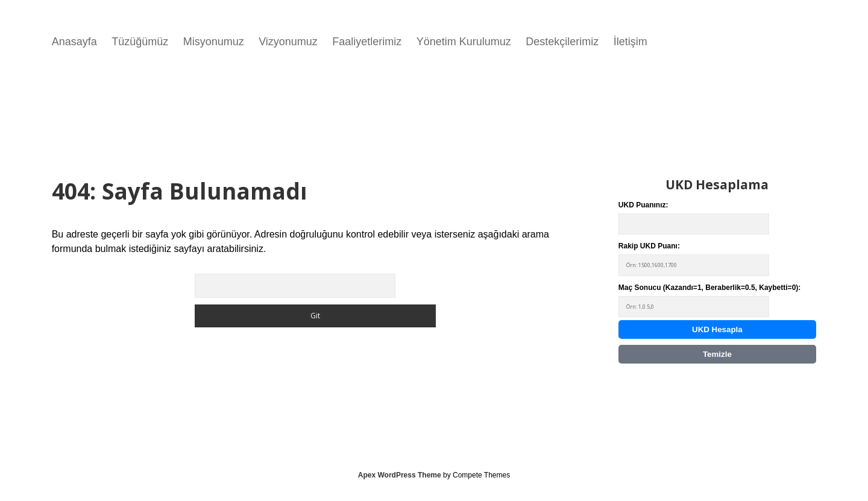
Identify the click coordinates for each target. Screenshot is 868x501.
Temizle (717, 354)
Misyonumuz (214, 42)
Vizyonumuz (288, 42)
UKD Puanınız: (694, 218)
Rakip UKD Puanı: (694, 259)
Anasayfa (74, 42)
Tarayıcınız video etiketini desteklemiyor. (356, 104)
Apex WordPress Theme (400, 475)
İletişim (631, 42)
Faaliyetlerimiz (367, 42)
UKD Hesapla (717, 329)
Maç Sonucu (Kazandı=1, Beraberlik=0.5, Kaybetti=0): (709, 301)
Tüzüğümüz (140, 42)
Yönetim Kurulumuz (464, 42)
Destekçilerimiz (562, 42)
